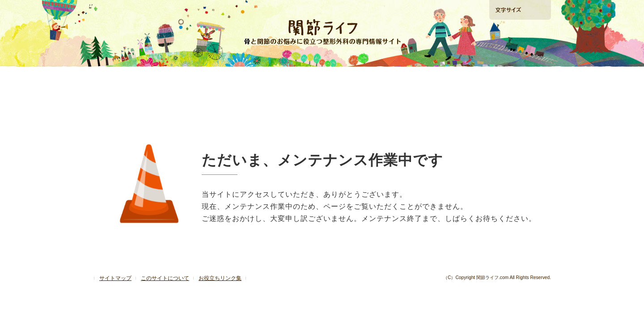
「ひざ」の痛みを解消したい (139, 78)
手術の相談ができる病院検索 (519, 58)
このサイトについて (165, 278)
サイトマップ (115, 278)
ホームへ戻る (120, 9)
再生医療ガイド (412, 78)
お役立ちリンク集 (220, 278)
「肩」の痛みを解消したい (322, 78)
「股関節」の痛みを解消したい (230, 78)
